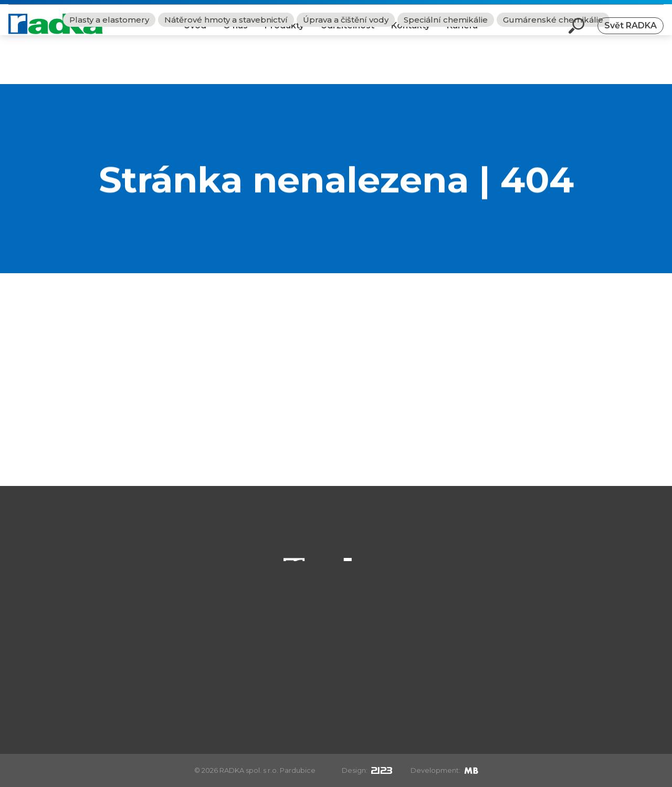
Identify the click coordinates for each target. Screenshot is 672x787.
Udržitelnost (348, 33)
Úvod (195, 33)
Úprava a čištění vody (346, 69)
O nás (235, 33)
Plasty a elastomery (109, 69)
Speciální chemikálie (446, 69)
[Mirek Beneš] (471, 770)
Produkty (284, 33)
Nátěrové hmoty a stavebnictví (226, 69)
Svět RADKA (631, 33)
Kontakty (411, 33)
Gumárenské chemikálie (553, 69)
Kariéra (462, 33)
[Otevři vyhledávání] (576, 34)
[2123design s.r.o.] (382, 770)
